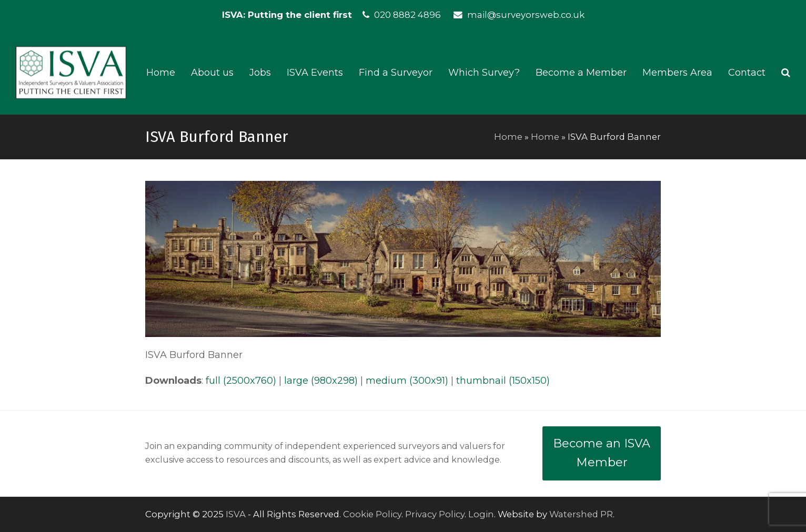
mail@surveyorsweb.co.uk (526, 15)
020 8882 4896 (407, 15)
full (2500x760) (241, 381)
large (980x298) (321, 381)
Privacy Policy (435, 514)
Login (481, 514)
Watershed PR (581, 514)
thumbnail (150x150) (503, 381)
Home (508, 137)
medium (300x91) (407, 381)
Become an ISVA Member (602, 453)
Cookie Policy (372, 514)
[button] (786, 73)
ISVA (236, 514)
